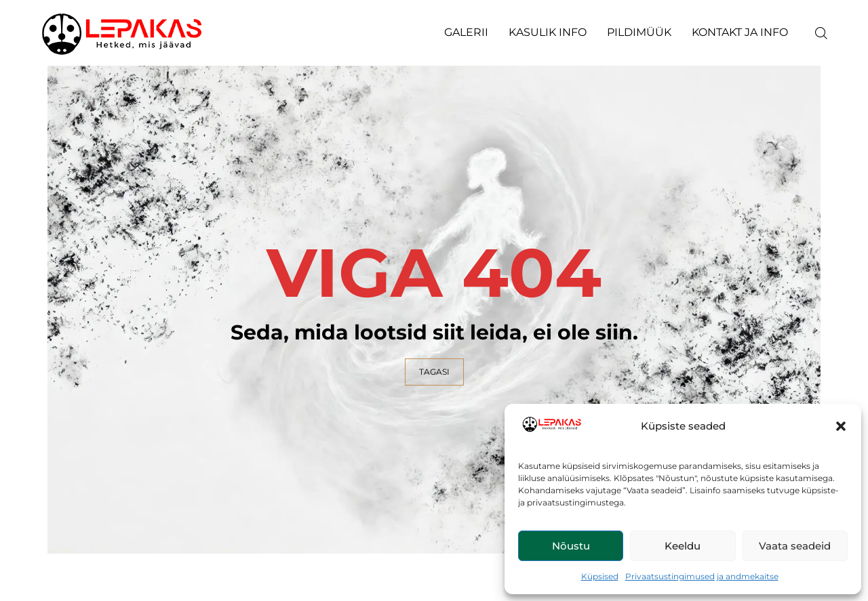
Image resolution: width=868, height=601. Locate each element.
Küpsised (600, 576)
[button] (841, 426)
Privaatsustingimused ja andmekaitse (702, 576)
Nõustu (571, 546)
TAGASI (434, 372)
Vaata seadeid (795, 546)
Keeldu (683, 546)
